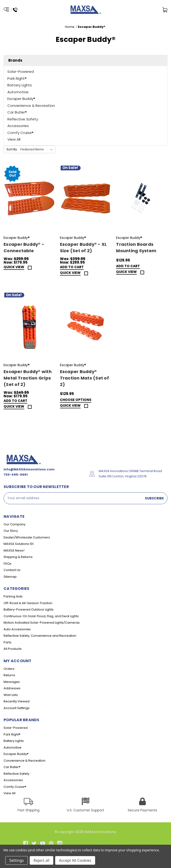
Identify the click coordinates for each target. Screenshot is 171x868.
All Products (13, 649)
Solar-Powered (21, 72)
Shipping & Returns (18, 557)
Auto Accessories (17, 629)
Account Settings (17, 708)
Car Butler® (17, 112)
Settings (17, 860)
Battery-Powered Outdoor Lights (29, 609)
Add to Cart (72, 267)
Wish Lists (11, 695)
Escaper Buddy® (21, 99)
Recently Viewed (17, 701)
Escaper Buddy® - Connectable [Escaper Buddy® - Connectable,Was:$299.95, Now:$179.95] (24, 247)
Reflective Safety (23, 119)
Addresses (12, 688)
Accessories (18, 126)
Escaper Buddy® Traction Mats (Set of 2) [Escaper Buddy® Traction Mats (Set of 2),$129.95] (84, 378)
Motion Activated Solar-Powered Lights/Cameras (42, 623)
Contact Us (12, 570)
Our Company (15, 524)
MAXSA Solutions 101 (19, 544)
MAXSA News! (14, 550)
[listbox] (37, 149)
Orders (9, 669)
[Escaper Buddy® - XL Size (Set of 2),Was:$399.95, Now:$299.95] (86, 198)
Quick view (14, 267)
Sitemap (10, 577)
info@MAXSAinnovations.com (29, 469)
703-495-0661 (16, 475)
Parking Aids (13, 596)
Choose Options (76, 400)
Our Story (11, 531)
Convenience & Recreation (31, 106)
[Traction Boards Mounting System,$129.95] (142, 198)
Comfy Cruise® (20, 133)
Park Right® (17, 78)
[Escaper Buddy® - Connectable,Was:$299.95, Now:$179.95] (29, 198)
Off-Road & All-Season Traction (28, 603)
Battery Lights (20, 85)
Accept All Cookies (75, 860)
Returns (9, 675)
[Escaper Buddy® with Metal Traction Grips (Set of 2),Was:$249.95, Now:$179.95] (29, 325)
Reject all (42, 860)
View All (14, 139)
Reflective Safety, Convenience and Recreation (40, 636)
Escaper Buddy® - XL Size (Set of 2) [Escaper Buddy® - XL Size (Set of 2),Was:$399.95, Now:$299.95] (83, 247)
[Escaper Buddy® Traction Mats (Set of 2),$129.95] (86, 325)
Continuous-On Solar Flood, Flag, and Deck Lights (41, 616)
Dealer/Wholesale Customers (27, 537)
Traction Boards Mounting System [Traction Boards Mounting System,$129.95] (136, 247)
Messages (12, 682)
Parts (7, 642)
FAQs (7, 564)
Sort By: (12, 149)
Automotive (18, 92)
